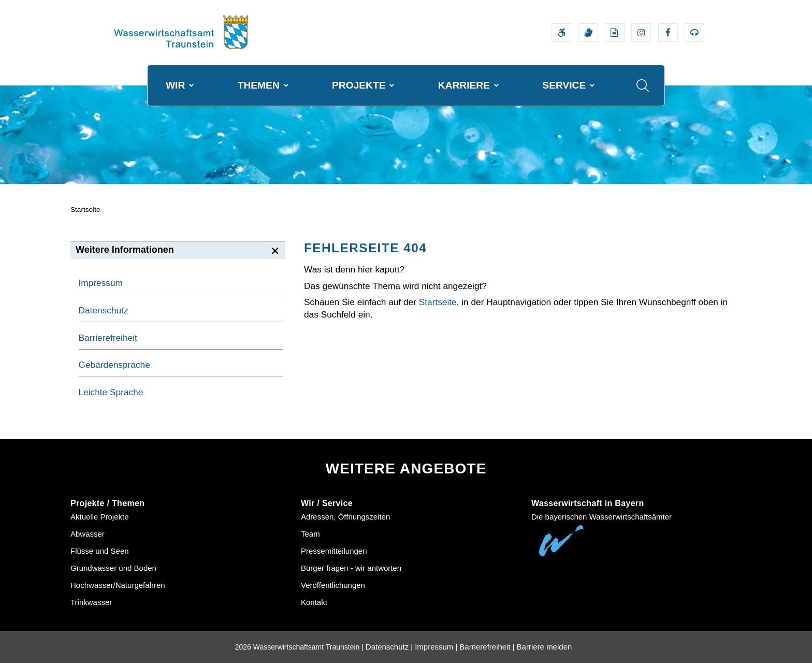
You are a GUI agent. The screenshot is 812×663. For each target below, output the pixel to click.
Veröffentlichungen (333, 585)
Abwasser (88, 534)
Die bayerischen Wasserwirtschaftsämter (601, 517)
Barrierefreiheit (108, 338)
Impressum (101, 283)
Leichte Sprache (111, 392)
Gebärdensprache (114, 365)
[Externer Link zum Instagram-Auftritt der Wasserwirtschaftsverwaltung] (641, 33)
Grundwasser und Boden (113, 568)
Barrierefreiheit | (487, 647)
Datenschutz (104, 310)
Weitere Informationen (125, 250)
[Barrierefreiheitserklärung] (561, 33)
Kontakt (314, 602)
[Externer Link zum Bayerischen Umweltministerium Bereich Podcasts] (694, 33)
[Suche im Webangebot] (643, 85)
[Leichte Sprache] (615, 33)
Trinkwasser (91, 602)
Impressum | (436, 647)
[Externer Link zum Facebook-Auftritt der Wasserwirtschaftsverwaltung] (668, 33)
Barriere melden (545, 647)
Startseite (85, 210)
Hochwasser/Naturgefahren (118, 585)
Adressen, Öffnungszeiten (345, 517)
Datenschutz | (389, 647)
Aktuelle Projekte (100, 517)
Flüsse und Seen (100, 551)
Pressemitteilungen (334, 551)
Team (310, 534)
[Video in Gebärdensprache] (588, 33)
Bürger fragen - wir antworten (351, 568)
